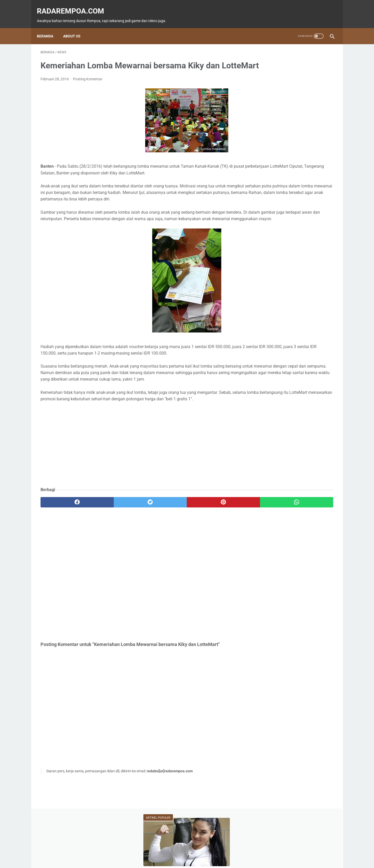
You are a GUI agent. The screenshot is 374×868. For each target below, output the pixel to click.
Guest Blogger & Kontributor (183, 849)
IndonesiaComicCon (279, 247)
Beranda (49, 27)
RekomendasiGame (277, 277)
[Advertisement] (139, 486)
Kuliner (295, 237)
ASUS (317, 227)
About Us (75, 27)
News (318, 218)
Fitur (293, 218)
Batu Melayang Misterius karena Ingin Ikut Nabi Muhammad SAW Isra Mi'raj (294, 180)
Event (293, 227)
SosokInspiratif (275, 257)
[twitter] (114, 543)
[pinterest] (163, 543)
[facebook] (65, 543)
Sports (321, 237)
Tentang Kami (222, 849)
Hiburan (269, 237)
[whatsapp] (212, 543)
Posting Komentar (88, 87)
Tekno (268, 227)
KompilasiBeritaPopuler (280, 267)
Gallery (315, 247)
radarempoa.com (74, 5)
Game (268, 218)
